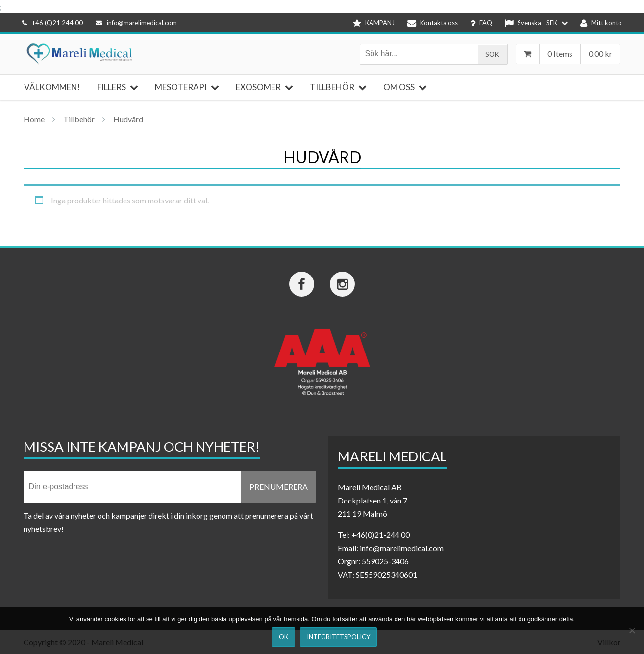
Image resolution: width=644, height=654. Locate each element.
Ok (284, 637)
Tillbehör (79, 119)
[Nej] (632, 630)
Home (34, 119)
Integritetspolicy (338, 637)
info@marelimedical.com (136, 23)
